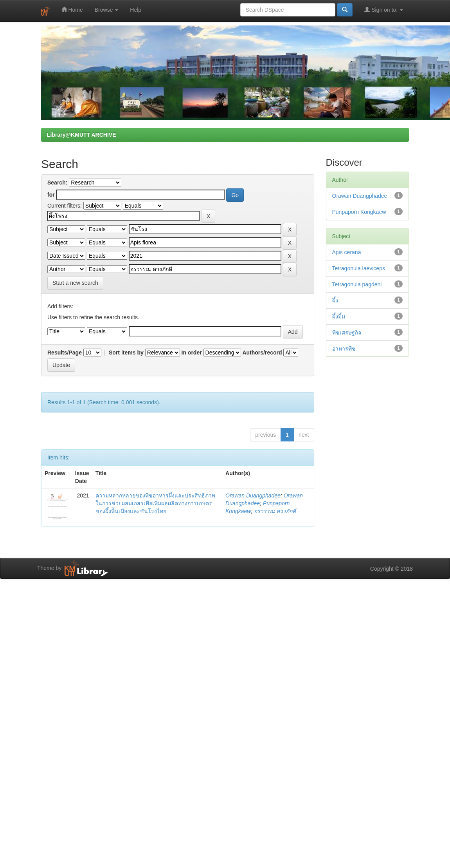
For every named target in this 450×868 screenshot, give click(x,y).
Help (136, 10)
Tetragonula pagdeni (357, 284)
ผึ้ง (335, 300)
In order (192, 353)
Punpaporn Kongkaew (359, 212)
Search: (57, 183)
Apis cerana (347, 252)
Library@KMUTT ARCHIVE (81, 135)
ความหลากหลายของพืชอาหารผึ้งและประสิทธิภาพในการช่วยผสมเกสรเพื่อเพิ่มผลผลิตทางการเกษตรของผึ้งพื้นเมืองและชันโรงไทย (155, 503)
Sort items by (126, 353)
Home (72, 10)
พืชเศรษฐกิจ (347, 333)
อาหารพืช (344, 349)
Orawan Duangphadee (253, 495)
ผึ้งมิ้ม (339, 316)
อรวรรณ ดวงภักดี (275, 511)
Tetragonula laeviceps (359, 268)
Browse (107, 10)
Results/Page (65, 353)
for (51, 195)
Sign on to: (384, 10)
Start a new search (75, 283)
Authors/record (262, 353)
